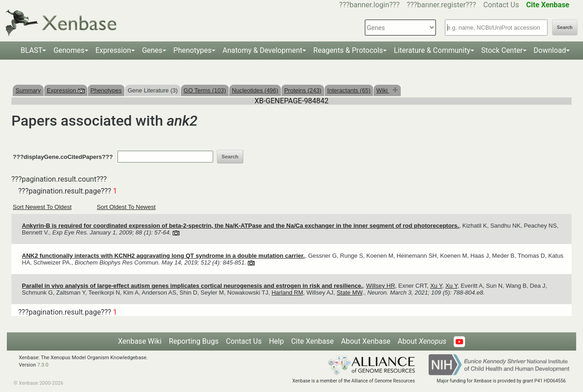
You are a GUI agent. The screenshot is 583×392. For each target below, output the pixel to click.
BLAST (31, 50)
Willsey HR (381, 286)
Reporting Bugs (194, 341)
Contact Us (501, 5)
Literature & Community (432, 50)
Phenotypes (193, 50)
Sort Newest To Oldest (42, 207)
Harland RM (287, 293)
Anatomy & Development (263, 50)
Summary (28, 90)
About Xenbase (366, 341)
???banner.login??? (370, 5)
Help (276, 341)
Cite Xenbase (312, 341)
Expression (113, 50)
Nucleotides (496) (255, 90)
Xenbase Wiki (140, 341)
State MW (349, 293)
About (422, 341)
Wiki (383, 90)
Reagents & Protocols (348, 50)
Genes (152, 50)
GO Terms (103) (205, 90)
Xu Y (436, 286)
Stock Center (502, 50)
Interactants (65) (349, 90)
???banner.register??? (441, 5)
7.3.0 (43, 365)
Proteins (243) (303, 90)
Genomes (69, 50)
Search (565, 28)
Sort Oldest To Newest (126, 207)
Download (550, 50)
